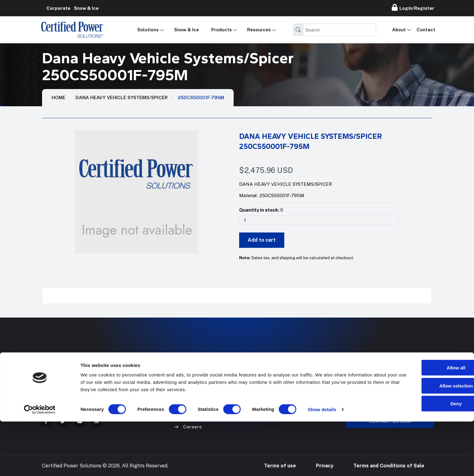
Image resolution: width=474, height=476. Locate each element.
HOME (58, 98)
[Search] (340, 30)
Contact (426, 30)
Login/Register (413, 7)
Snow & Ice (186, 30)
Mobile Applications (202, 373)
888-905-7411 (365, 373)
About (399, 30)
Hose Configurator (286, 373)
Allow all (423, 422)
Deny (423, 458)
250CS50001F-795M (201, 98)
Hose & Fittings (196, 399)
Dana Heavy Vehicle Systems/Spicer (122, 98)
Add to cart (262, 240)
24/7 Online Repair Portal (293, 386)
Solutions (148, 30)
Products (221, 30)
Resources (259, 30)
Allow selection (423, 440)
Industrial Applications (205, 386)
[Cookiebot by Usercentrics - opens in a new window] (40, 464)
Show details (322, 464)
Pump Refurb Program (290, 399)
